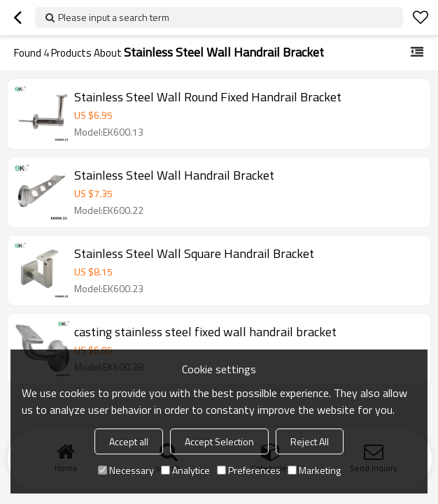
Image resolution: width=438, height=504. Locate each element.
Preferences (249, 470)
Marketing (314, 470)
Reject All (310, 441)
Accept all (129, 441)
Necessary (126, 470)
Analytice (185, 470)
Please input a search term (114, 17)
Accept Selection (219, 441)
